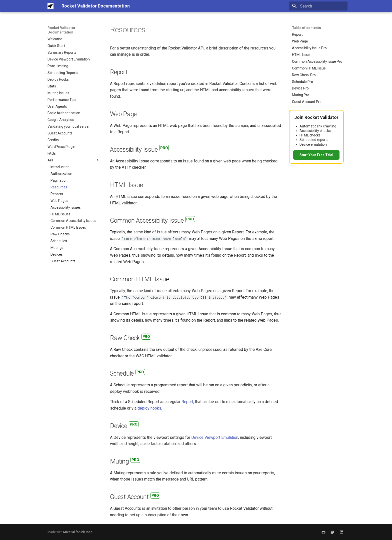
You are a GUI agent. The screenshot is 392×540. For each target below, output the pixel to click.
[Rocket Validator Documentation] (50, 6)
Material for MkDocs (78, 532)
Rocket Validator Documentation (61, 30)
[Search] (318, 6)
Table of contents (306, 28)
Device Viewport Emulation (215, 437)
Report (187, 402)
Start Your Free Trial (316, 155)
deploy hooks (149, 408)
